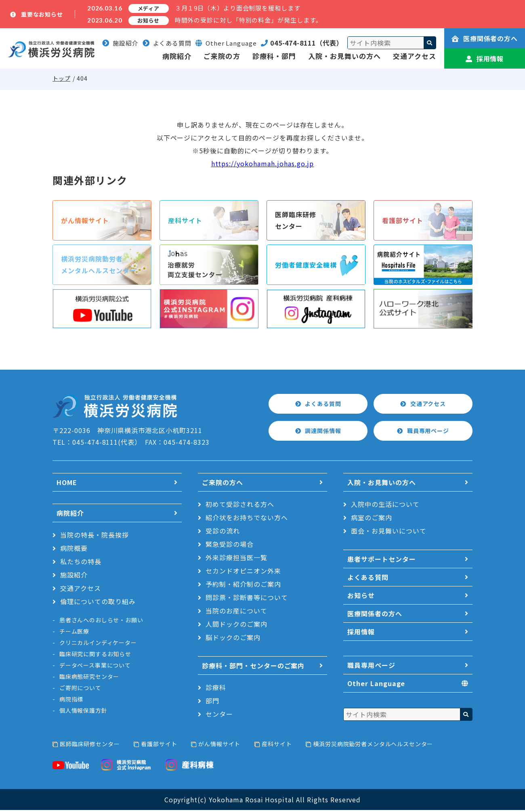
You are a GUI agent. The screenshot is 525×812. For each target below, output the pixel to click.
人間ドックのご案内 (236, 626)
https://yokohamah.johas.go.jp (263, 163)
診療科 (216, 689)
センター (219, 716)
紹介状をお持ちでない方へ (247, 519)
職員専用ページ (429, 433)
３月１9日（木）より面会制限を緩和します (238, 8)
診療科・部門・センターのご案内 (253, 668)
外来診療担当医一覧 (236, 559)
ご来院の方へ (223, 484)
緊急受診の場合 (230, 546)
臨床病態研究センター (89, 678)
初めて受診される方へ (240, 506)
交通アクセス (415, 56)
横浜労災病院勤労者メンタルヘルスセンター (373, 746)
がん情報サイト (219, 746)
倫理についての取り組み (98, 603)
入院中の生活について (385, 506)
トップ (62, 78)
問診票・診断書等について (247, 599)
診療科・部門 (274, 56)
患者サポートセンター (382, 561)
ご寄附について (80, 690)
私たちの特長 (81, 563)
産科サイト (277, 746)
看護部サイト (159, 746)
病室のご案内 (372, 519)
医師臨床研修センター (90, 746)
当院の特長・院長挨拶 (94, 537)
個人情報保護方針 (83, 712)
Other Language (376, 686)
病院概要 (74, 550)
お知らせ (361, 597)
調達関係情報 (323, 433)
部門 (212, 703)
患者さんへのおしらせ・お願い (101, 622)
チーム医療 (74, 633)
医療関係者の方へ (485, 38)
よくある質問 (167, 43)
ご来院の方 (222, 56)
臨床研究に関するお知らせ (95, 656)
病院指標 (71, 701)
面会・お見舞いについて (389, 533)
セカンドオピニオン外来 (243, 573)
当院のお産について (236, 613)
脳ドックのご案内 (233, 639)
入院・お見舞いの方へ (344, 56)
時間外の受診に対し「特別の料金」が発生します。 (249, 20)
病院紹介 (177, 56)
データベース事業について (95, 667)
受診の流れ (223, 533)
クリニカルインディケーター (98, 645)
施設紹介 (120, 43)
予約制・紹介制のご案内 (243, 586)
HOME (67, 484)
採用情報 (485, 59)
